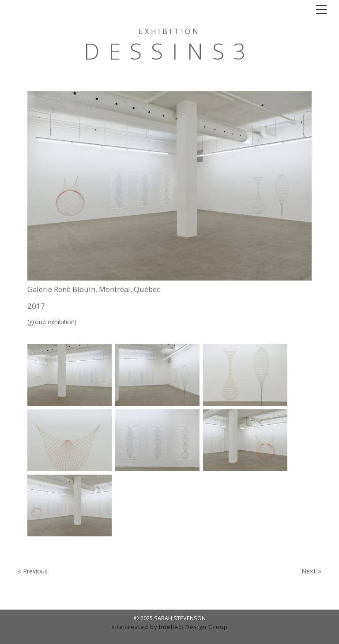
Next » (311, 571)
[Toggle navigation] (321, 10)
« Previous (33, 571)
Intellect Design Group (193, 627)
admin (170, 635)
